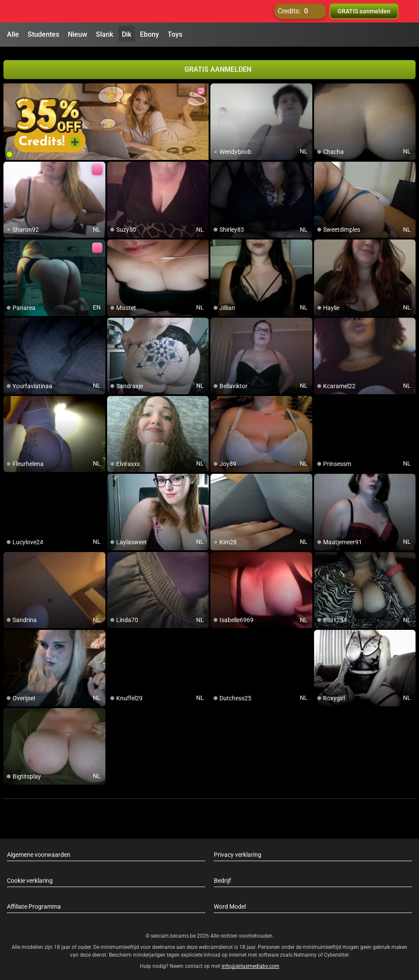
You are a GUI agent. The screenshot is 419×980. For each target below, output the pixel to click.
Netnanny (306, 951)
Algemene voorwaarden (39, 851)
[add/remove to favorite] (217, 86)
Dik (127, 34)
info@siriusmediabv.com (251, 962)
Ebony (149, 34)
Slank (105, 34)
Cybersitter (336, 951)
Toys (175, 34)
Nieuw (78, 34)
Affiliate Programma (34, 903)
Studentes (43, 34)
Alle (13, 34)
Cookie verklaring (30, 877)
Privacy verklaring (238, 851)
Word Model (230, 903)
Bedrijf (222, 877)
